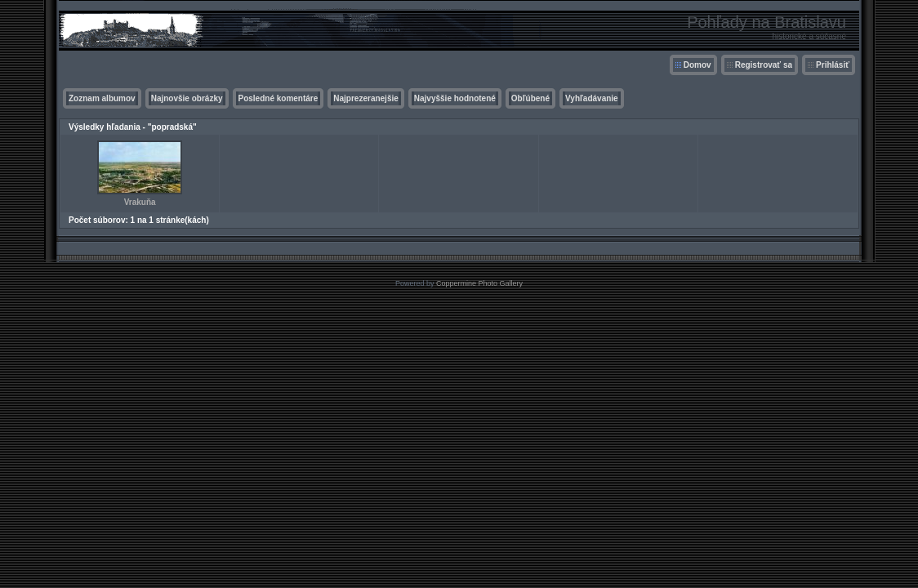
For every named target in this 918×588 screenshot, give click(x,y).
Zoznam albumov (102, 98)
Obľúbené (530, 98)
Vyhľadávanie (592, 98)
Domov (697, 65)
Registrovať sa (764, 65)
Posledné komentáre (279, 98)
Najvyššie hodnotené (455, 98)
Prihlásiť (833, 65)
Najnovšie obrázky (187, 98)
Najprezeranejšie (366, 98)
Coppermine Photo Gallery (479, 283)
